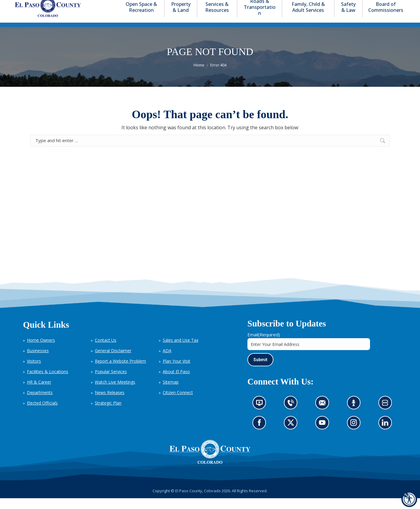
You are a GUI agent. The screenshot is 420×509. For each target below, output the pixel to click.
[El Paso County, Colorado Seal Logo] (210, 463)
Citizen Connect (178, 403)
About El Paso (176, 382)
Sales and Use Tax (181, 351)
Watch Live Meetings (115, 393)
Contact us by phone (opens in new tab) (292, 416)
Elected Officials (42, 414)
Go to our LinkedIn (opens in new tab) (386, 435)
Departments (40, 403)
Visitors (34, 372)
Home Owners (41, 351)
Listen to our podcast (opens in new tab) (355, 416)
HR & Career (39, 393)
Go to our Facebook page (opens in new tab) (261, 435)
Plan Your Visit (176, 372)
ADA (167, 361)
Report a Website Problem (120, 372)
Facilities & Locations (48, 382)
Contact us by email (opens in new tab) (324, 416)
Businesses (38, 361)
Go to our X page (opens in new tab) (292, 435)
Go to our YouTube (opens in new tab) (324, 435)
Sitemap (171, 393)
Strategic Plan (108, 414)
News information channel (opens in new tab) (261, 416)
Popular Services (111, 382)
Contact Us (106, 351)
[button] (382, 6)
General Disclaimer (113, 361)
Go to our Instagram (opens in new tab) (356, 435)
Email (264, 345)
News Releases (110, 403)
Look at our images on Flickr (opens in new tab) (387, 416)
